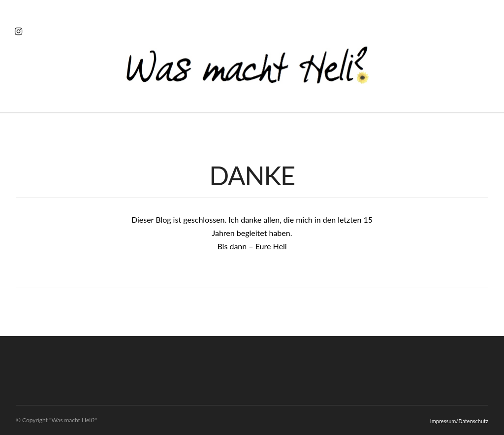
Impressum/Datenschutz (459, 421)
